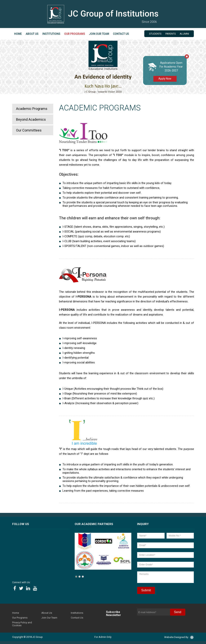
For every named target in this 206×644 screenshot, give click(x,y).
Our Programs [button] (75, 34)
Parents (171, 34)
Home (18, 34)
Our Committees (29, 130)
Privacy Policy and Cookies (22, 624)
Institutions (51, 34)
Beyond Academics (31, 119)
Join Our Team (99, 34)
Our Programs (20, 618)
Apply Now (165, 79)
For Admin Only (103, 637)
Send (178, 612)
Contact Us (121, 34)
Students (155, 34)
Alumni (184, 34)
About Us (47, 613)
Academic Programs (32, 109)
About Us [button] (32, 34)
